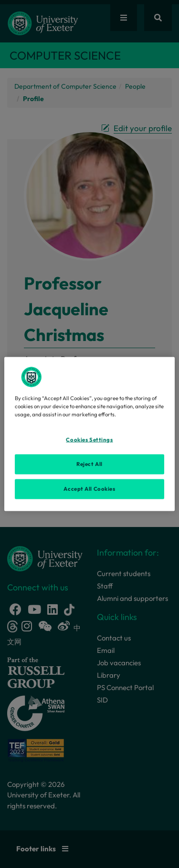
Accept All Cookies (89, 489)
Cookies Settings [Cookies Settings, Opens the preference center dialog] (89, 440)
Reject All (89, 464)
